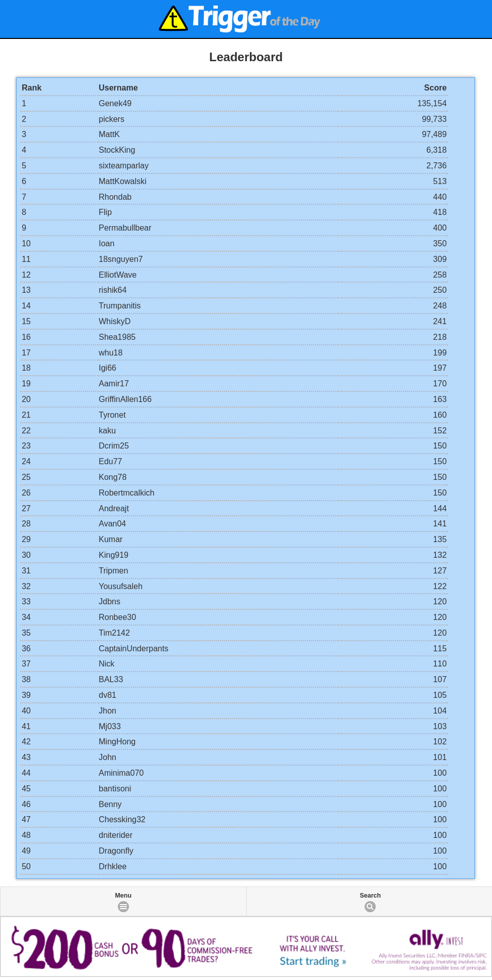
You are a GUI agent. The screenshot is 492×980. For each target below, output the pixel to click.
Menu (123, 896)
